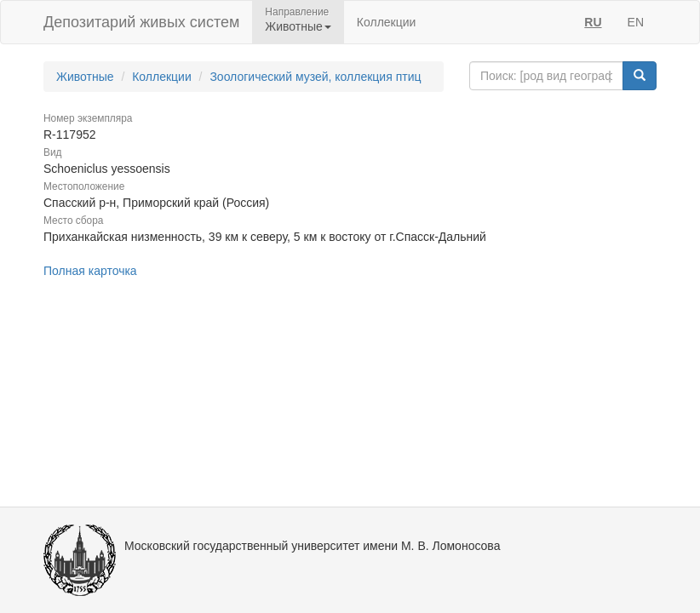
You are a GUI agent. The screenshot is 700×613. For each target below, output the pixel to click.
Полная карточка (90, 271)
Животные (85, 77)
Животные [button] (298, 26)
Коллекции (387, 22)
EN (636, 22)
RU (593, 22)
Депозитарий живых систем (141, 22)
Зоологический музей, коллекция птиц (315, 77)
